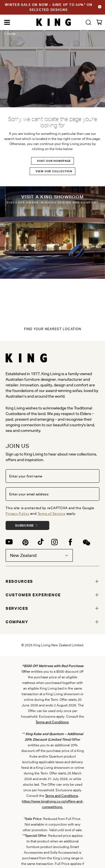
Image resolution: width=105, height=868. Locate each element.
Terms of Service (52, 514)
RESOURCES (19, 581)
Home (11, 34)
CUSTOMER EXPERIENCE (33, 595)
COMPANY (17, 622)
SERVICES (17, 608)
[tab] (53, 581)
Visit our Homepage (54, 161)
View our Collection (54, 171)
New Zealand (39, 555)
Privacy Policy (17, 514)
